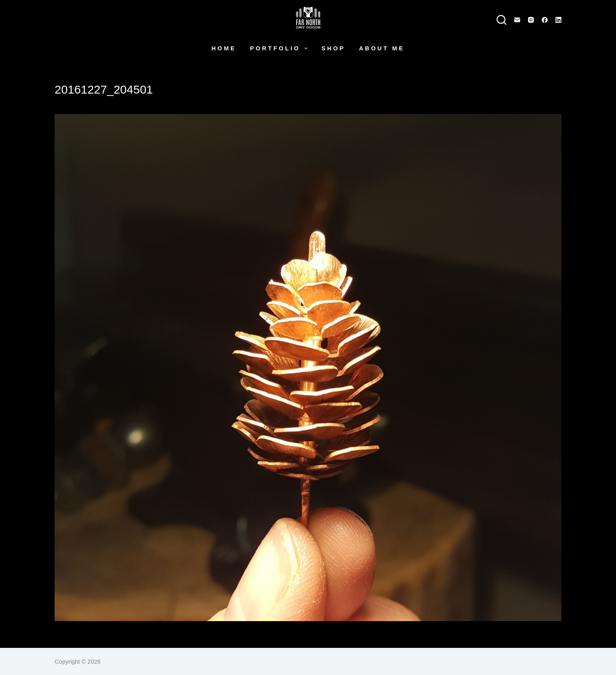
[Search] (501, 20)
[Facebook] (545, 20)
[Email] (517, 20)
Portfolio (280, 48)
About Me (382, 48)
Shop (333, 48)
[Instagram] (531, 20)
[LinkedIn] (558, 20)
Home (224, 48)
